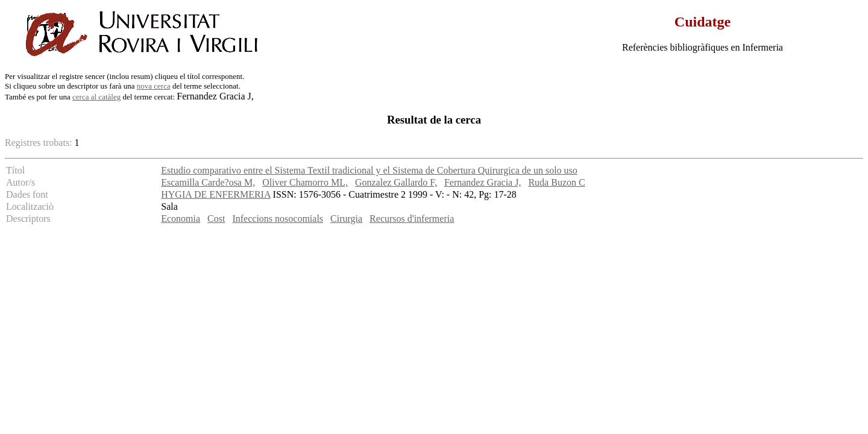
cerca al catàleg (96, 97)
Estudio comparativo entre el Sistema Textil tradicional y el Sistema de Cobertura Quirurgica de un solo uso (369, 170)
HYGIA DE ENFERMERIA (215, 194)
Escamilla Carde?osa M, (208, 182)
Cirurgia (346, 219)
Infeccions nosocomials (278, 219)
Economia (181, 219)
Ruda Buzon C (556, 182)
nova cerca (154, 86)
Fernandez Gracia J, (483, 182)
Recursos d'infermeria (412, 219)
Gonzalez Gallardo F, (396, 182)
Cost (216, 219)
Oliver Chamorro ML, (305, 182)
